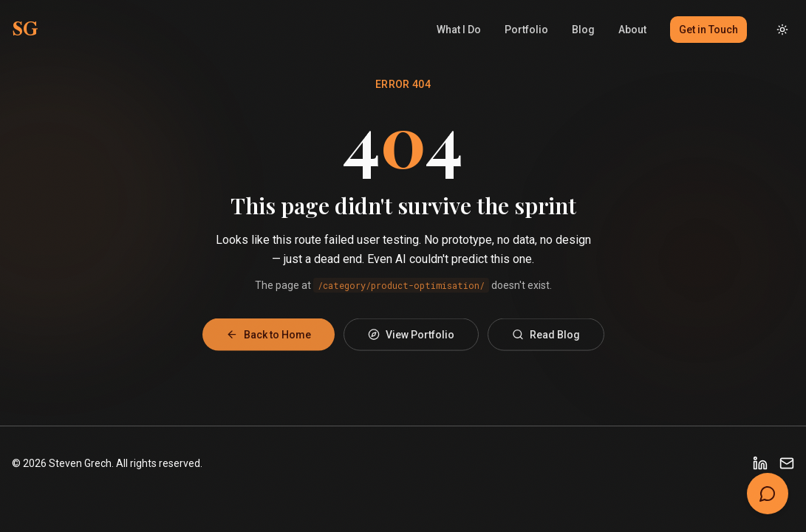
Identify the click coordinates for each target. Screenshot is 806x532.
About (632, 30)
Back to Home (269, 339)
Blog (583, 30)
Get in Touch (708, 30)
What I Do (459, 30)
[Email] (787, 463)
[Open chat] (768, 494)
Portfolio (526, 30)
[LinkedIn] (760, 463)
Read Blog (546, 339)
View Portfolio (411, 339)
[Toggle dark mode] (782, 30)
